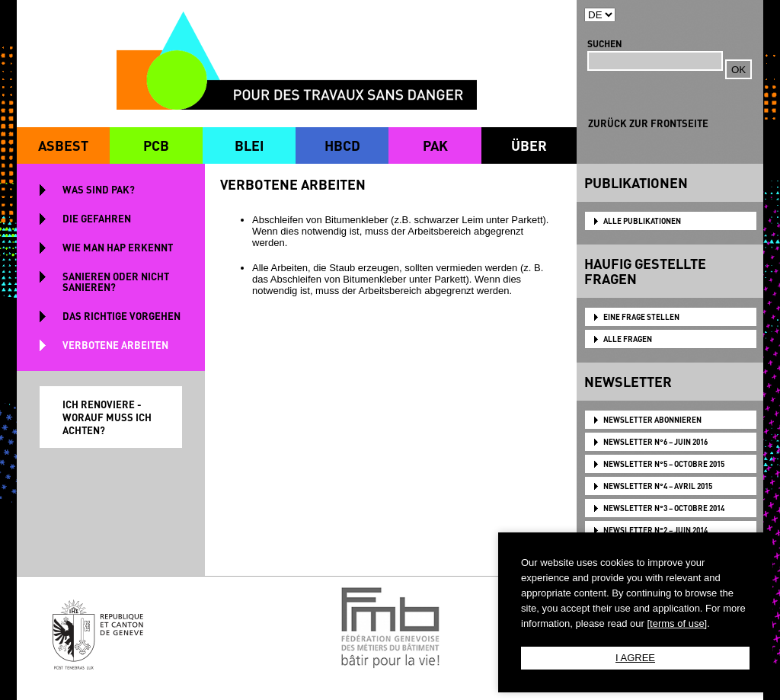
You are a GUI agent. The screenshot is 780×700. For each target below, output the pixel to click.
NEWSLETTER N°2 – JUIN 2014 (655, 530)
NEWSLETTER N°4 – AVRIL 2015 (658, 486)
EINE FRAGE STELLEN (641, 317)
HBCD (342, 145)
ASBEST (63, 145)
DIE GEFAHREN (97, 218)
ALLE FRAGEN (628, 339)
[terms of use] (677, 623)
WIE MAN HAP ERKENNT (118, 247)
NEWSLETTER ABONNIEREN (652, 420)
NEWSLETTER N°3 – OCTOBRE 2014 (664, 508)
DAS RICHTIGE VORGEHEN (121, 316)
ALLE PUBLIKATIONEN (642, 221)
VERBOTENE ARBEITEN (115, 345)
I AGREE (635, 658)
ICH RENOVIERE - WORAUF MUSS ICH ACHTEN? (107, 417)
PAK (435, 145)
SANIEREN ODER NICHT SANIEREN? (116, 281)
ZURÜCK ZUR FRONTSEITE (648, 123)
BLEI (249, 145)
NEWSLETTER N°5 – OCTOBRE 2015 (664, 464)
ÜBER (529, 145)
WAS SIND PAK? (99, 189)
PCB (156, 145)
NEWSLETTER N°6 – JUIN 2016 (655, 442)
